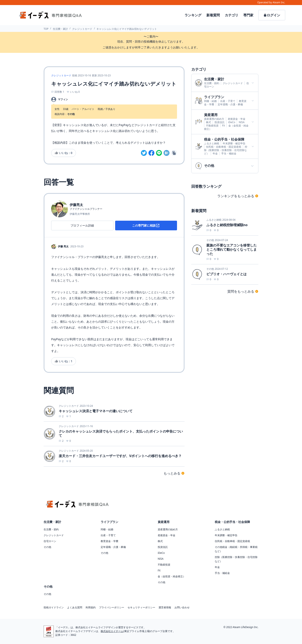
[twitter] (144, 153)
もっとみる (174, 473)
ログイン (272, 15)
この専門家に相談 (146, 226)
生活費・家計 (60, 29)
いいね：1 (64, 361)
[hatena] (167, 153)
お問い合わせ (182, 607)
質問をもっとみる (243, 291)
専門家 (248, 15)
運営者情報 (165, 607)
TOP (46, 29)
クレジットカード (82, 29)
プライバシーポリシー (112, 607)
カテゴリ (232, 15)
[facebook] (151, 153)
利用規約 (91, 607)
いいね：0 (64, 153)
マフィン (63, 99)
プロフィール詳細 (82, 225)
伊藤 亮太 (63, 246)
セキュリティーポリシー (141, 607)
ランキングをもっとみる (238, 196)
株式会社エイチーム (112, 631)
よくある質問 (75, 607)
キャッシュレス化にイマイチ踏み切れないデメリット (127, 29)
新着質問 (213, 15)
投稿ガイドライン (54, 607)
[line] (159, 153)
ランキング (193, 15)
